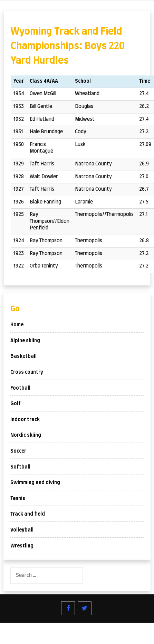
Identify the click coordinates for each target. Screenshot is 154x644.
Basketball (23, 356)
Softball (20, 467)
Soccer (18, 451)
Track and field (28, 514)
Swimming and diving (35, 483)
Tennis (18, 499)
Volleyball (22, 530)
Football (20, 388)
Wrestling (22, 546)
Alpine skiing (25, 341)
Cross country (27, 372)
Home (17, 325)
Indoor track (25, 420)
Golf (16, 404)
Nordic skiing (26, 435)
